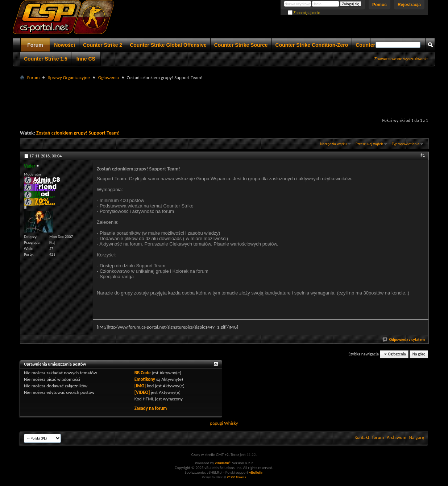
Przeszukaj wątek (369, 144)
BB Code (143, 373)
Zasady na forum (151, 408)
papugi (216, 423)
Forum (35, 45)
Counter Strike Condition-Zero (312, 45)
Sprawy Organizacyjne (69, 77)
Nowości (65, 45)
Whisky (231, 423)
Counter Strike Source (241, 45)
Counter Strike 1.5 (46, 59)
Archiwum (397, 437)
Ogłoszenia (109, 77)
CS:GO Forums (236, 477)
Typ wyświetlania (406, 144)
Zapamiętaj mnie (304, 13)
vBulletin (256, 472)
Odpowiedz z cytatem (404, 340)
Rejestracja (409, 5)
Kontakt (362, 437)
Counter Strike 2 (103, 45)
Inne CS (86, 59)
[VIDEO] (142, 392)
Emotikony (145, 379)
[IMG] (140, 386)
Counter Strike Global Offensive (168, 45)
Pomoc (379, 5)
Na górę (419, 354)
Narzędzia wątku (333, 144)
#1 (423, 155)
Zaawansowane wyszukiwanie (401, 59)
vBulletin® (223, 463)
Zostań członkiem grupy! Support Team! (78, 133)
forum (378, 437)
